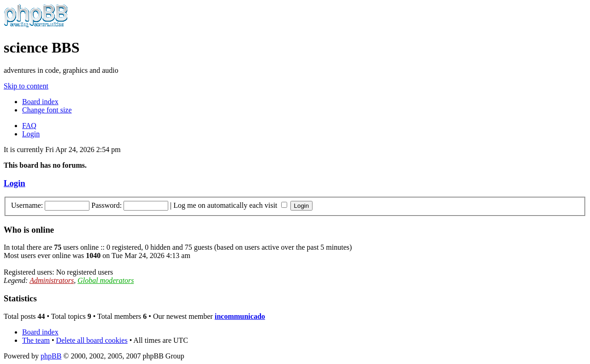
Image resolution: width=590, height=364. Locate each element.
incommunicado (240, 316)
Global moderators (106, 280)
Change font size (47, 110)
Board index (40, 102)
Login (31, 134)
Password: (106, 205)
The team (36, 340)
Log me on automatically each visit (230, 205)
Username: (27, 205)
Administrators (52, 280)
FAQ (29, 126)
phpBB (51, 356)
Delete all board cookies (92, 340)
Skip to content (26, 86)
